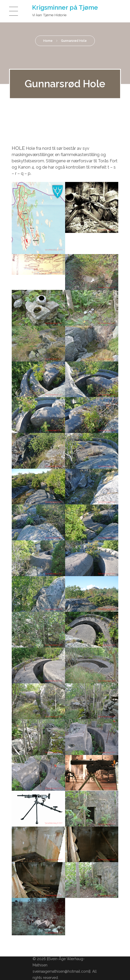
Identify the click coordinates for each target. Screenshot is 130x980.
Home (48, 41)
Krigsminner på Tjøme (65, 7)
